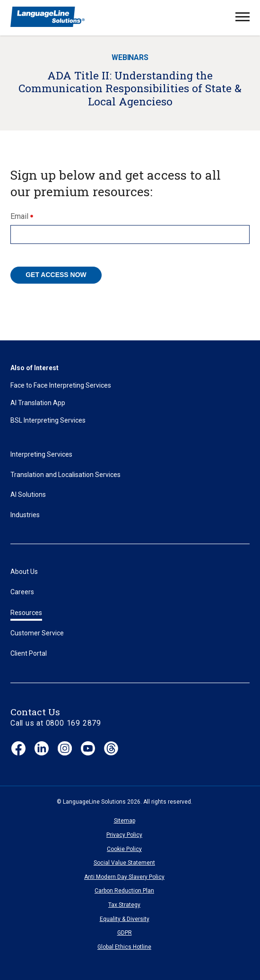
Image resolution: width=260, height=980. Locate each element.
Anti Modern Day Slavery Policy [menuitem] (124, 877)
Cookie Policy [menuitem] (124, 849)
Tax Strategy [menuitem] (124, 905)
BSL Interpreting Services (48, 420)
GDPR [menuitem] (125, 933)
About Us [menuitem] (24, 572)
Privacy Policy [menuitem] (124, 835)
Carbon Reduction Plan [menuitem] (124, 891)
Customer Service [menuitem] (37, 633)
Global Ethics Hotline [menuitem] (124, 947)
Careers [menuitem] (22, 592)
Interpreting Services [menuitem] (41, 454)
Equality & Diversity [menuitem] (125, 919)
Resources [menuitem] (26, 613)
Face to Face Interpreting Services (61, 385)
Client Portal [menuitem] (29, 653)
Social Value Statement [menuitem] (124, 863)
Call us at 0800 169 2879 (56, 723)
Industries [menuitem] (25, 515)
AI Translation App (38, 403)
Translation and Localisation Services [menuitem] (65, 475)
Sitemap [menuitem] (125, 821)
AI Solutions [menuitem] (28, 494)
